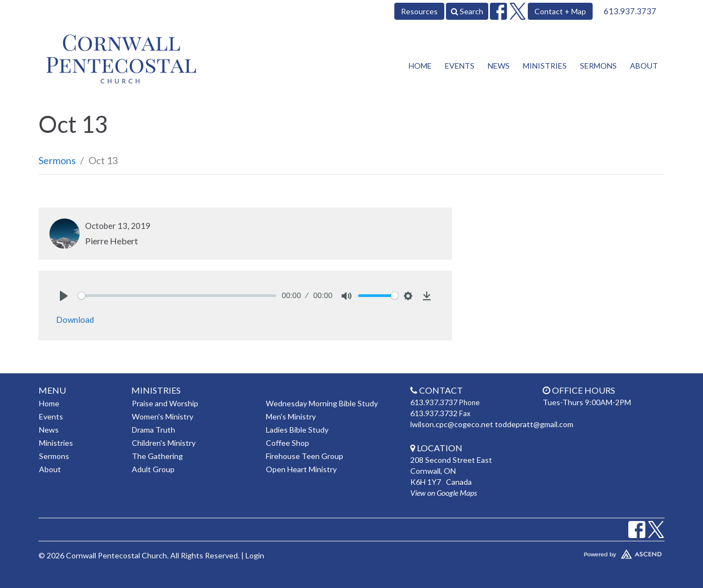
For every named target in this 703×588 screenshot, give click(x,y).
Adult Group (153, 469)
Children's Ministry (164, 443)
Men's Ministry (291, 416)
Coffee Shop (288, 443)
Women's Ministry (163, 416)
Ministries (545, 66)
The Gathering (157, 456)
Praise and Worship (165, 403)
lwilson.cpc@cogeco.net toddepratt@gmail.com (492, 424)
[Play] (64, 296)
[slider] (177, 296)
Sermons (598, 66)
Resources (419, 11)
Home (420, 66)
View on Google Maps (443, 493)
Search (467, 11)
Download (75, 320)
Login (255, 555)
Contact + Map (560, 11)
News (499, 66)
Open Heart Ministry (301, 469)
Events (460, 66)
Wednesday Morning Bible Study (322, 403)
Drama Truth (154, 430)
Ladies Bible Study (297, 430)
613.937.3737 (630, 11)
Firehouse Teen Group (305, 456)
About (644, 66)
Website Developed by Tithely (590, 552)
